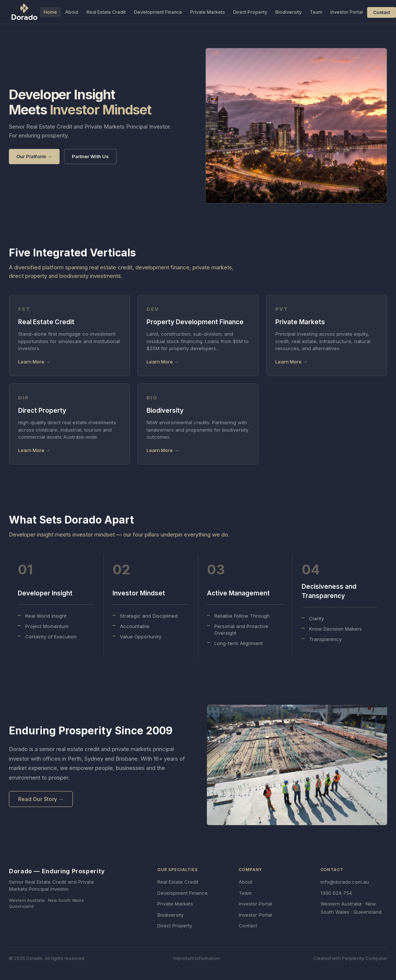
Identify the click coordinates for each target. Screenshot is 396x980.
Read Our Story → (41, 799)
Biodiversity (288, 12)
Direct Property (250, 12)
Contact (382, 12)
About (72, 12)
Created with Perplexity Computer (350, 958)
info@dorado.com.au (345, 882)
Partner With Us (90, 156)
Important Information (197, 958)
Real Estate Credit (106, 12)
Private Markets (208, 12)
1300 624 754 (336, 893)
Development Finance (158, 12)
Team (316, 12)
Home (50, 12)
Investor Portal (347, 12)
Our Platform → (34, 156)
